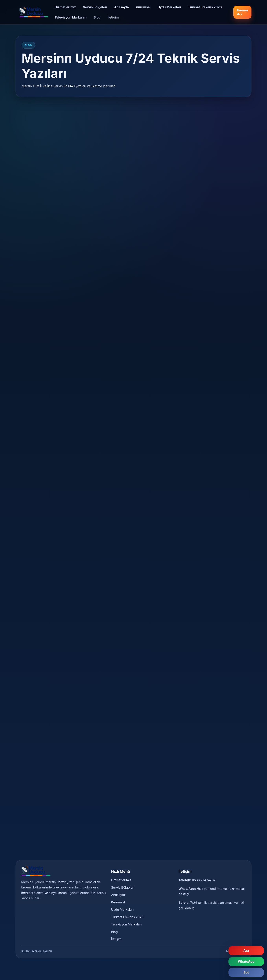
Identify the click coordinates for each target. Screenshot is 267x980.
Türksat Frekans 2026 (205, 7)
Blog (97, 17)
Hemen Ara (242, 12)
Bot (246, 972)
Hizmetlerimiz (65, 7)
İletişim (113, 17)
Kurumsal (143, 7)
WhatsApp (246, 961)
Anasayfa (122, 7)
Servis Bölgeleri (95, 7)
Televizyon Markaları (71, 17)
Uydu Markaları (169, 7)
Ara (246, 950)
